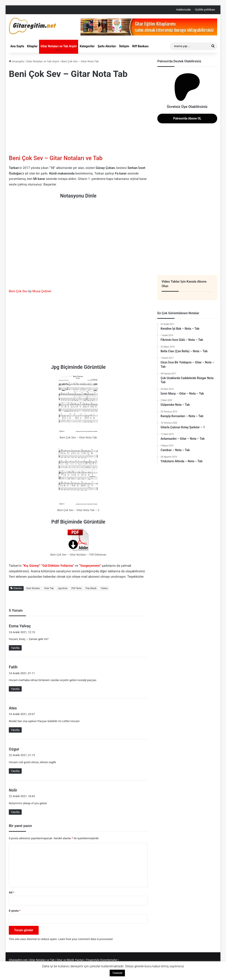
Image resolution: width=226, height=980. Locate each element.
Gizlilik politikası (205, 10)
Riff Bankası (140, 46)
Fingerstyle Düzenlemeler (102, 960)
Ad (11, 892)
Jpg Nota (63, 588)
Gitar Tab (49, 588)
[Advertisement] (78, 118)
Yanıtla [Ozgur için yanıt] (15, 771)
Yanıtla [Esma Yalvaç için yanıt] (15, 648)
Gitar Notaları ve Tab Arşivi (59, 46)
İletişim (124, 46)
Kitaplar (32, 46)
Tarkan (104, 588)
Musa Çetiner (42, 291)
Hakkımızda (184, 10)
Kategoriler (87, 46)
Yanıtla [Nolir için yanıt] (15, 812)
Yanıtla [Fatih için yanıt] (15, 689)
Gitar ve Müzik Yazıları (70, 960)
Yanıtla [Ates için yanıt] (15, 730)
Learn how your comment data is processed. (86, 939)
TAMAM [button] (117, 973)
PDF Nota (77, 588)
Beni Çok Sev (18, 291)
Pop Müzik (91, 588)
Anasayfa (16, 61)
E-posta (15, 911)
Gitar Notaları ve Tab (42, 960)
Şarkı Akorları (107, 46)
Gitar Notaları (33, 588)
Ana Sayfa (17, 46)
